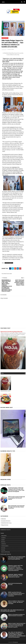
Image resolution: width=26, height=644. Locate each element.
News (3, 2)
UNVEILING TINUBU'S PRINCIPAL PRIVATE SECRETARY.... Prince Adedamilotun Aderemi (16, 576)
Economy (3, 548)
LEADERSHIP (5, 38)
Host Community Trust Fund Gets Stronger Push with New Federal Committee (16, 507)
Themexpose (15, 642)
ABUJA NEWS (4, 536)
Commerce (4, 544)
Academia (3, 538)
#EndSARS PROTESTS (6, 521)
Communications (5, 546)
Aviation (3, 540)
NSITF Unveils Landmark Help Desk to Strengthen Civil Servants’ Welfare (17, 498)
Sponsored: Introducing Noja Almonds (11, 332)
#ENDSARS (4, 519)
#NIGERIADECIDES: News (6, 523)
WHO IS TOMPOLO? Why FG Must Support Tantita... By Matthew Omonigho (16, 602)
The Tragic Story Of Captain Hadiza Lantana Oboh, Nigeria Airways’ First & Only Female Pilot (17, 558)
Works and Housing (5, 552)
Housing (3, 550)
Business (3, 542)
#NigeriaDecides (5, 525)
